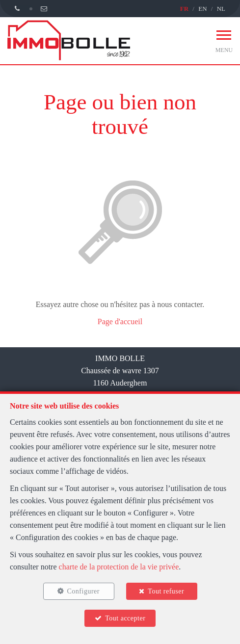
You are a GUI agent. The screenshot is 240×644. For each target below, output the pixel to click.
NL (221, 9)
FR (184, 9)
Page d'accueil (120, 322)
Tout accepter (125, 618)
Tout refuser (166, 591)
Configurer (83, 591)
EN (202, 9)
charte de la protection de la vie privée (119, 567)
